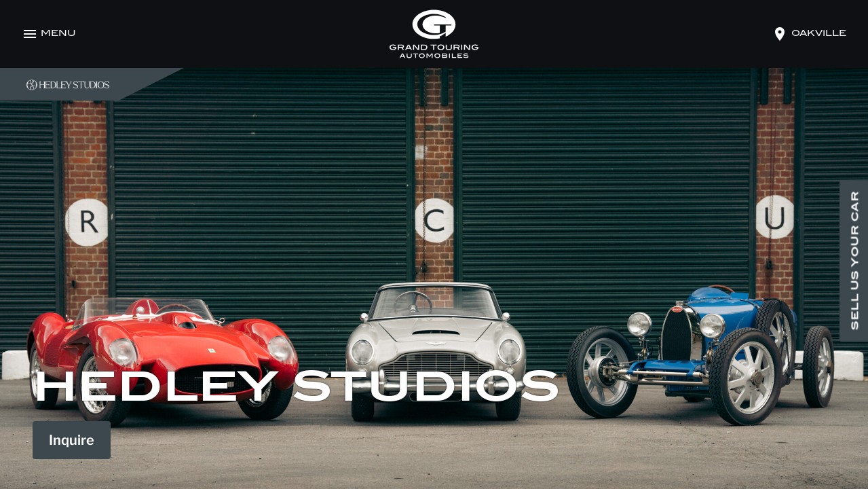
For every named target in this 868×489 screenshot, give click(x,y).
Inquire (72, 440)
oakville (819, 34)
